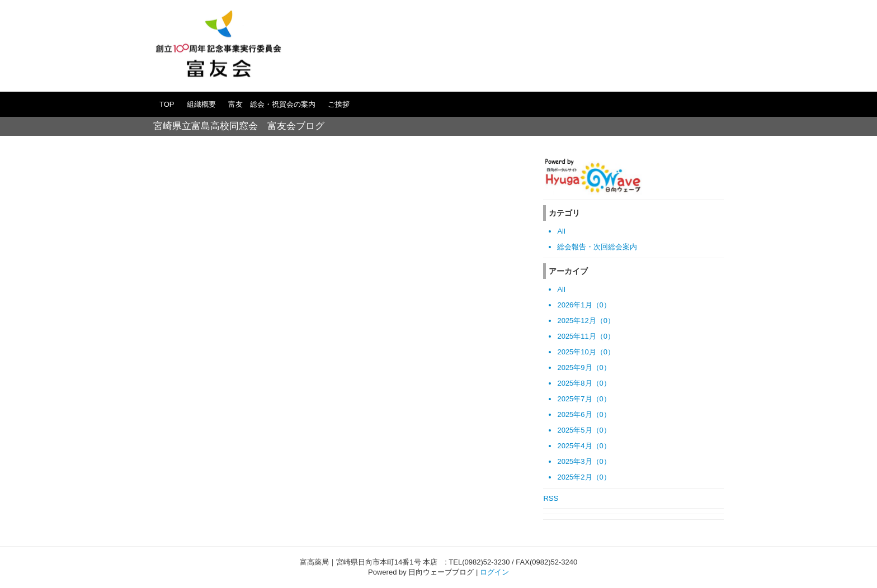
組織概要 (201, 104)
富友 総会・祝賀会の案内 (272, 104)
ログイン (494, 572)
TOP (167, 104)
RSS (551, 498)
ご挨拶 (339, 104)
